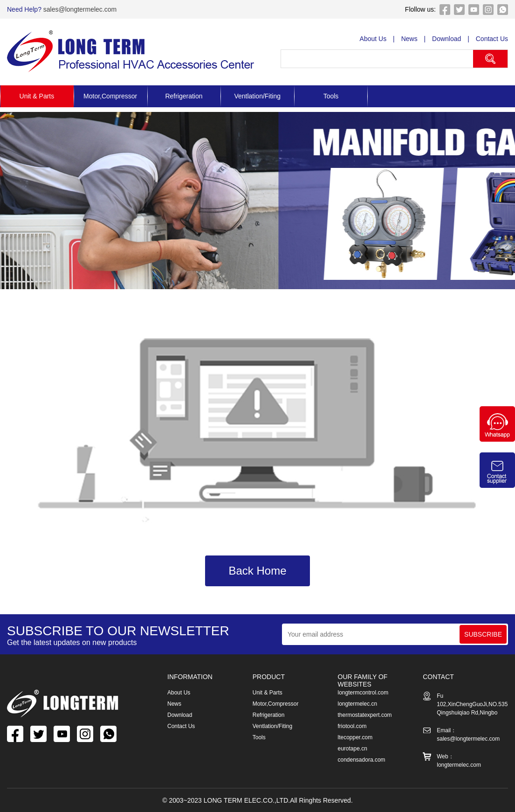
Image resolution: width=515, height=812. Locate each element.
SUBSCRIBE (483, 634)
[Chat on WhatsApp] (497, 439)
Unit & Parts (37, 96)
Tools (331, 96)
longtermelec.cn (358, 704)
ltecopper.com (355, 737)
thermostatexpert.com (365, 715)
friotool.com (352, 726)
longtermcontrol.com (363, 693)
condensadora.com (362, 760)
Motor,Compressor (110, 96)
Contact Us (492, 39)
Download (446, 39)
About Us (373, 39)
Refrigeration (184, 96)
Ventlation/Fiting (257, 96)
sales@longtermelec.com (79, 9)
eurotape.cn (353, 749)
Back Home (257, 571)
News (409, 39)
